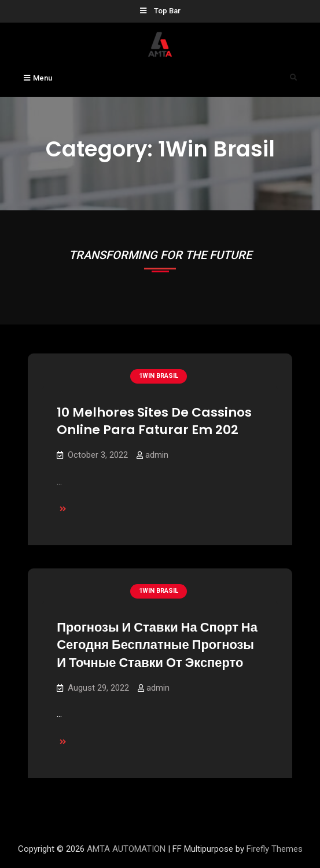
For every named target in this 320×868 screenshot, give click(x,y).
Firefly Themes (275, 849)
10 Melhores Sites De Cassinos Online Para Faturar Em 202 (154, 421)
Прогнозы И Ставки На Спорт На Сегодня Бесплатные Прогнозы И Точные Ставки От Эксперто (157, 645)
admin (157, 455)
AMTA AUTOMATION (126, 849)
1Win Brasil (159, 376)
